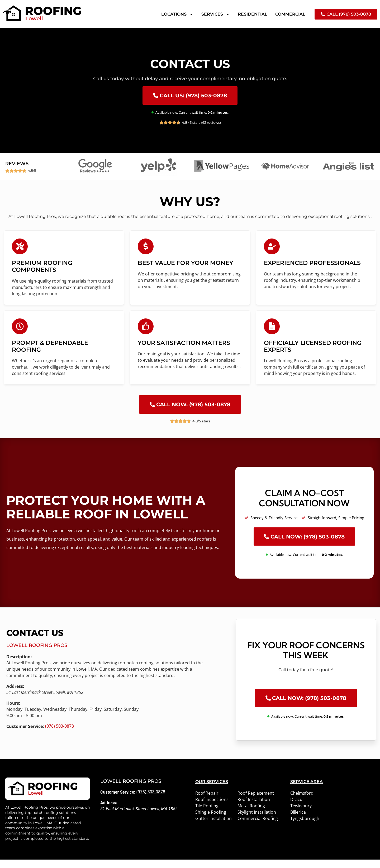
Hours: (13, 712)
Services (216, 14)
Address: (15, 695)
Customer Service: (25, 735)
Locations (177, 14)
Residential (253, 14)
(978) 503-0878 (60, 734)
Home (7, 32)
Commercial (290, 14)
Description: (19, 665)
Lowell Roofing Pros (37, 654)
